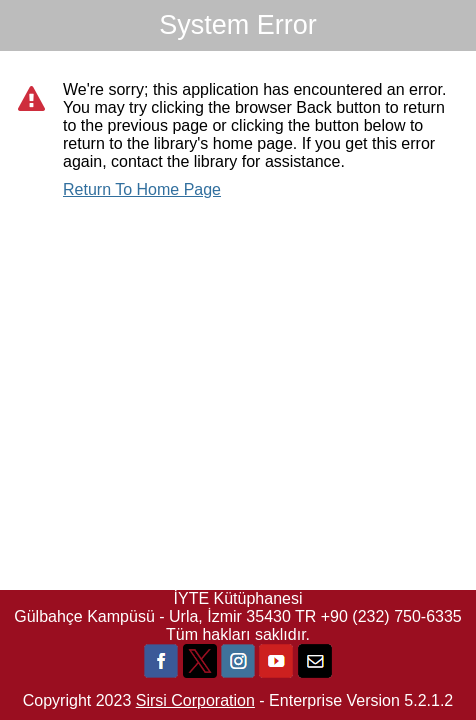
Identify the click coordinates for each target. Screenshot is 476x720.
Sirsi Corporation (195, 700)
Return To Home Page (142, 189)
